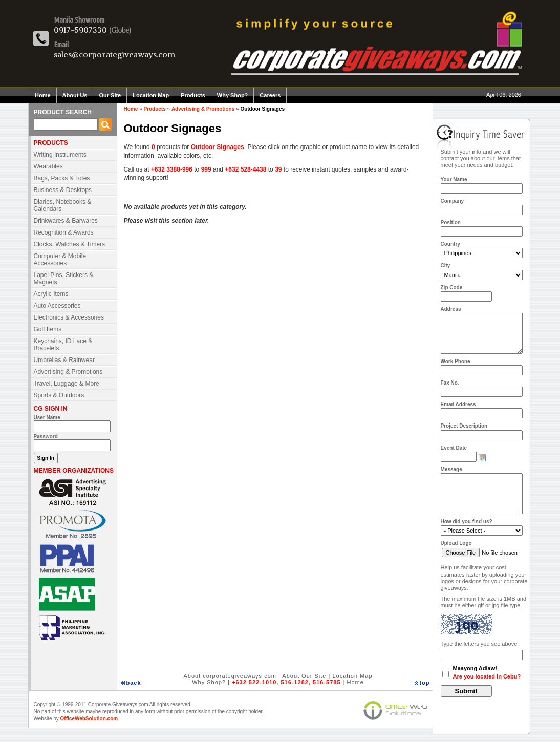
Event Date (454, 448)
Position (451, 222)
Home (43, 95)
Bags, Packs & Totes (62, 178)
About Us (75, 95)
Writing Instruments (60, 155)
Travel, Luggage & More (67, 384)
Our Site (110, 95)
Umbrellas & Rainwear (64, 360)
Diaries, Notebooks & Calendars (63, 205)
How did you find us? (467, 522)
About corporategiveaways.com (230, 676)
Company (453, 201)
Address (451, 309)
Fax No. (450, 383)
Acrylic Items (51, 294)
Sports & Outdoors (59, 395)
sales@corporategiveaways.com (114, 54)
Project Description (464, 426)
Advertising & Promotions (68, 372)
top (424, 683)
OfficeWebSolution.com (89, 719)
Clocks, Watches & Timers (70, 244)
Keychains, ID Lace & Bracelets (63, 345)
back (134, 683)
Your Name (454, 179)
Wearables (48, 166)
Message (451, 469)
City (446, 266)
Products (193, 95)
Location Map (151, 95)
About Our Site (304, 676)
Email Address (458, 404)
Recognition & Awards (64, 232)
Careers (270, 95)
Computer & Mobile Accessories (60, 260)
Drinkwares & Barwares (66, 221)
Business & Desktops (63, 190)
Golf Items (48, 329)
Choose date (482, 458)
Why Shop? (233, 95)
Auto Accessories (57, 306)
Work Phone (456, 361)
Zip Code (452, 288)
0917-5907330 (80, 30)
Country (450, 244)
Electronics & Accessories (69, 317)
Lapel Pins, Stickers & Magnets (64, 279)
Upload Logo (456, 543)
